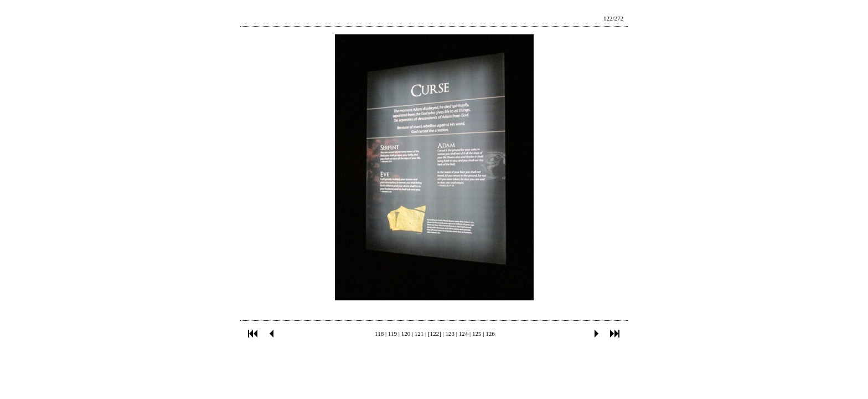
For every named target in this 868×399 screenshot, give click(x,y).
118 (379, 334)
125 (477, 334)
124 (464, 334)
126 (490, 334)
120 (406, 334)
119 (392, 334)
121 (419, 334)
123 (450, 334)
